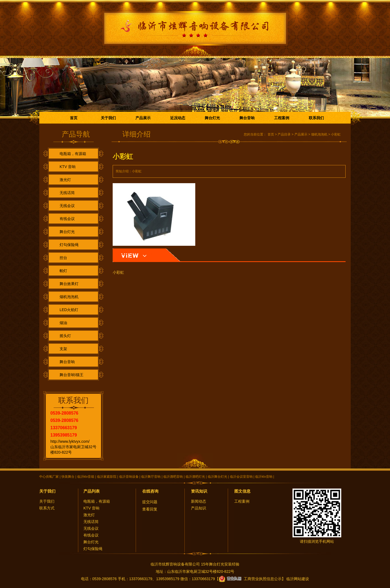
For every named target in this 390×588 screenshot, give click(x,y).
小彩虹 (336, 134)
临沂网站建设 (298, 579)
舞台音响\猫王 (71, 375)
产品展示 (143, 118)
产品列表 (92, 491)
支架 (63, 349)
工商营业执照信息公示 (250, 579)
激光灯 (65, 180)
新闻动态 (199, 501)
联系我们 (316, 118)
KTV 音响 (68, 167)
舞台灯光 (212, 118)
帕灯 (63, 271)
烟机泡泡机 (69, 297)
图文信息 (242, 491)
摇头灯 (65, 336)
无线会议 (67, 206)
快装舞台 (68, 477)
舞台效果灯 (69, 284)
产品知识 (199, 508)
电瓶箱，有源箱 (73, 154)
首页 (74, 118)
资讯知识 (199, 491)
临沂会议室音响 (241, 477)
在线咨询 (150, 491)
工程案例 (282, 118)
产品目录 (284, 134)
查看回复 (150, 509)
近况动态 (178, 118)
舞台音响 (247, 118)
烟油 (63, 323)
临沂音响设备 (129, 477)
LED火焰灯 (69, 310)
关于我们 (108, 118)
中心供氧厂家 (49, 477)
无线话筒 (67, 193)
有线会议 (67, 219)
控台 (63, 258)
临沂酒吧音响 (173, 477)
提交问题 (150, 502)
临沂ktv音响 (264, 477)
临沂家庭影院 (107, 477)
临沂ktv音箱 (86, 477)
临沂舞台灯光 (217, 477)
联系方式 (47, 508)
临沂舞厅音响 (151, 477)
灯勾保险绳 (69, 245)
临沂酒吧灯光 (195, 477)
